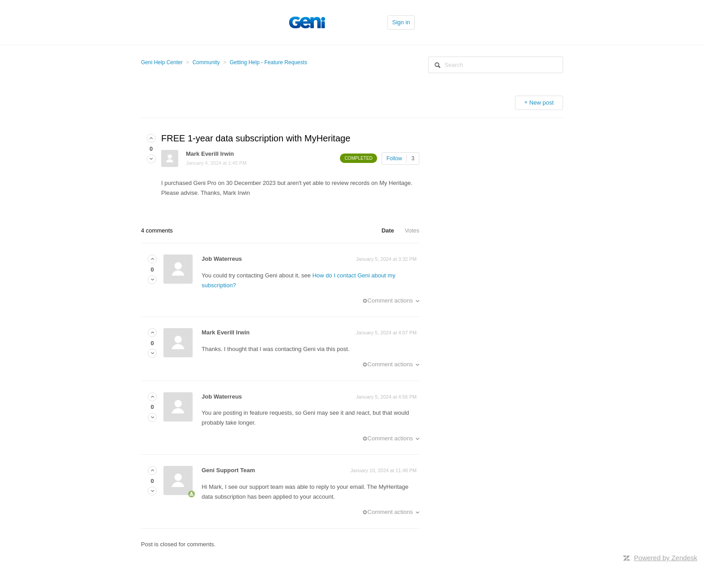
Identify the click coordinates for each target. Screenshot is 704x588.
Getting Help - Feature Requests (268, 62)
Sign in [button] (401, 22)
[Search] (496, 65)
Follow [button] (394, 158)
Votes (412, 230)
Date (388, 230)
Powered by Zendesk (666, 558)
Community (206, 62)
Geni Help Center (162, 62)
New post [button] (541, 103)
